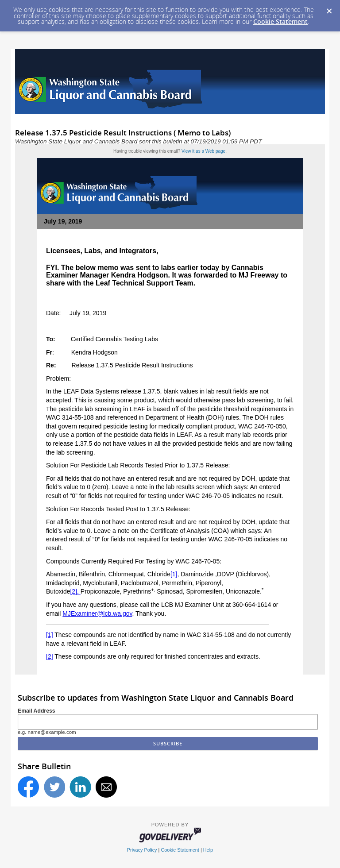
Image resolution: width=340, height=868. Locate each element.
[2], (75, 591)
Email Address (37, 711)
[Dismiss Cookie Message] (329, 8)
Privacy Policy (142, 850)
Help (208, 850)
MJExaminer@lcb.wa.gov (97, 613)
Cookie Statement (280, 21)
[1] (174, 574)
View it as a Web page (203, 151)
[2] (50, 656)
